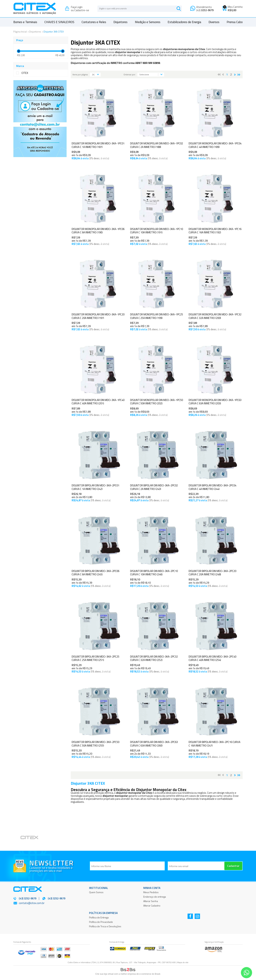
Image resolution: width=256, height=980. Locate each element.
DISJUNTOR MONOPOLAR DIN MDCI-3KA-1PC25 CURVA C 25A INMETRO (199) (157, 316)
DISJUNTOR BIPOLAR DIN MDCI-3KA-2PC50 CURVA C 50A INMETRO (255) (95, 744)
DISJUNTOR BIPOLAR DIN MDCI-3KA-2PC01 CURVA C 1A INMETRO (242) (95, 487)
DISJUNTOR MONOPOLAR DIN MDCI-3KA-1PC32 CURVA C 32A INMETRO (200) (215, 316)
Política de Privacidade (101, 922)
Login (80, 7)
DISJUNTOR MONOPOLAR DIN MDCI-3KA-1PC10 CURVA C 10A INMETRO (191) (157, 231)
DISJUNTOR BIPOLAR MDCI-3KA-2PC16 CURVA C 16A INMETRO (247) (214, 744)
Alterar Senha (151, 901)
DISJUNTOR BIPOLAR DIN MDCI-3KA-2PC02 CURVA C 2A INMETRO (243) (154, 487)
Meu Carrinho (235, 7)
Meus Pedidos (151, 892)
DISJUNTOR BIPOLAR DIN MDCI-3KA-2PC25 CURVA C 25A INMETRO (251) (95, 658)
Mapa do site (183, 962)
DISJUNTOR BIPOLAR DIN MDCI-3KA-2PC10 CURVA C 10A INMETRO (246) (154, 573)
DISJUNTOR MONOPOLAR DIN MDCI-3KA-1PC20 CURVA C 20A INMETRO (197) (98, 316)
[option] (34, 838)
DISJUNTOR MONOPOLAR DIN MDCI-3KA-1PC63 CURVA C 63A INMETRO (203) (215, 402)
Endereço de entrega (155, 897)
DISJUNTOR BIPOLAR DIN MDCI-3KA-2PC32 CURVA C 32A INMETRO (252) (154, 658)
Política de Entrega (99, 917)
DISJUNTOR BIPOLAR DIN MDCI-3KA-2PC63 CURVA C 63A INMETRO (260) (154, 744)
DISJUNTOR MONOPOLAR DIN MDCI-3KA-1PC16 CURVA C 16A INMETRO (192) (215, 231)
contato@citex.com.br (32, 903)
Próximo (235, 75)
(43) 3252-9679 (57, 898)
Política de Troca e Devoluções (105, 926)
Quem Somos (96, 892)
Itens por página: (80, 74)
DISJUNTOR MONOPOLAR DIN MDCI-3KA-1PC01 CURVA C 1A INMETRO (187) (98, 145)
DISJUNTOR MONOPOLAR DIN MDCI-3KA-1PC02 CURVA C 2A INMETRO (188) (157, 145)
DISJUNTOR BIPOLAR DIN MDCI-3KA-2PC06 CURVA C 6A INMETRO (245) (95, 573)
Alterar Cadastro (152, 906)
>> (239, 75)
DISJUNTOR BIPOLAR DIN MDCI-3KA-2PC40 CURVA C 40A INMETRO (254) (212, 658)
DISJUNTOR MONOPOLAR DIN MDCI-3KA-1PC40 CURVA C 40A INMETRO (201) (98, 402)
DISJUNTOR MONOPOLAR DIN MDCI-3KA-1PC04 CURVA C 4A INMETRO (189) (215, 145)
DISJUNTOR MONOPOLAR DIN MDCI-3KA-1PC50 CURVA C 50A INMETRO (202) (157, 402)
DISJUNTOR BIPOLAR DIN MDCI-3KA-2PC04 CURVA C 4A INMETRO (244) (212, 487)
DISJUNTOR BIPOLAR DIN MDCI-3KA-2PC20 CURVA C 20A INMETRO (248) (212, 573)
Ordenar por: (130, 74)
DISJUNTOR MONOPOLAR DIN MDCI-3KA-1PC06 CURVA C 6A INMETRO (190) (98, 231)
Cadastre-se (82, 10)
